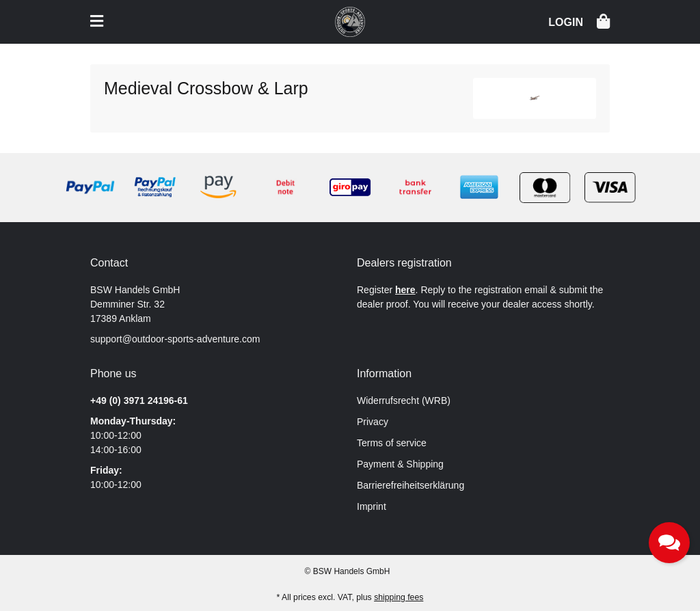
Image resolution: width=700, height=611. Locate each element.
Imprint (372, 506)
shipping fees (399, 597)
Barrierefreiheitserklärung (410, 485)
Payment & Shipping (400, 464)
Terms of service (392, 443)
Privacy (373, 422)
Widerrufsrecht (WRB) (404, 400)
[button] (566, 21)
